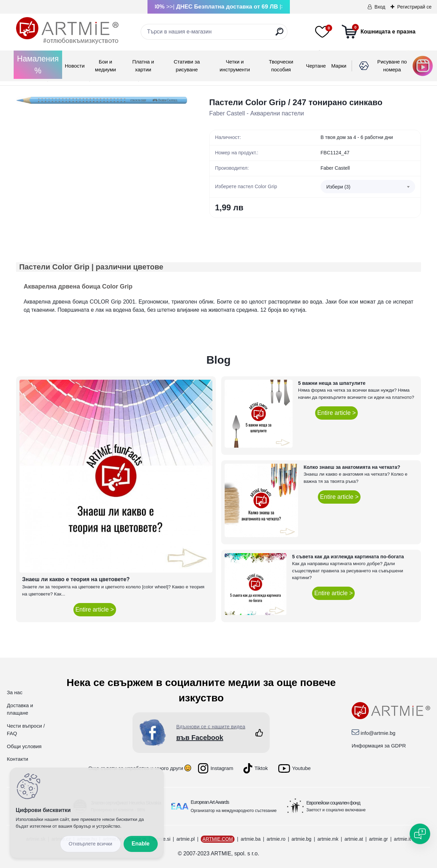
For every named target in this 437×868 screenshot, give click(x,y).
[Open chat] (420, 834)
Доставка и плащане (20, 709)
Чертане (316, 66)
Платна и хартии (143, 66)
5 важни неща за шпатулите (332, 383)
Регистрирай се (414, 7)
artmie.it (403, 839)
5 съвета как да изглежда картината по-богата (348, 557)
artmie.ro (276, 839)
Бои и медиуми (105, 66)
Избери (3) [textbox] (339, 187)
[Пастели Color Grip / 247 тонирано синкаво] (102, 100)
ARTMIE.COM (218, 839)
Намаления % (38, 65)
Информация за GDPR (379, 746)
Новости (75, 66)
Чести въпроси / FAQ (26, 730)
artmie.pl (186, 839)
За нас (15, 692)
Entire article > (95, 610)
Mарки (339, 66)
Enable (141, 844)
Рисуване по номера (392, 66)
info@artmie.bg (378, 733)
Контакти (17, 759)
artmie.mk (328, 839)
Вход (380, 7)
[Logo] (67, 31)
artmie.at (354, 839)
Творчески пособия (281, 66)
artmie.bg (301, 839)
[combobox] (368, 187)
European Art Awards (210, 802)
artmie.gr (378, 839)
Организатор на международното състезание (234, 811)
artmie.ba (251, 839)
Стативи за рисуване (187, 66)
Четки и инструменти (235, 66)
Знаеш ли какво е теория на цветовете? (76, 579)
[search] (279, 34)
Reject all (90, 844)
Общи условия (24, 746)
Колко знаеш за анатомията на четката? (352, 467)
